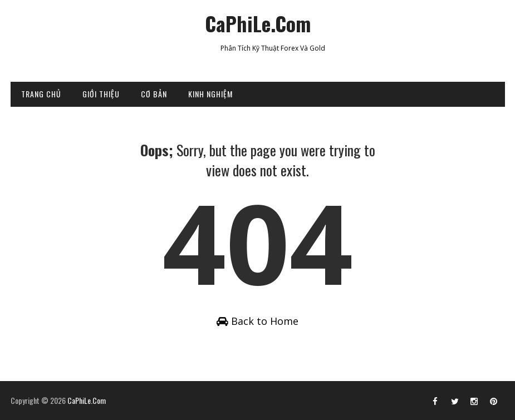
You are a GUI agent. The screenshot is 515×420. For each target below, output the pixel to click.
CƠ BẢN (154, 94)
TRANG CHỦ (41, 94)
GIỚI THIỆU (101, 94)
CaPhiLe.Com (258, 23)
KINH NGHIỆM (210, 94)
